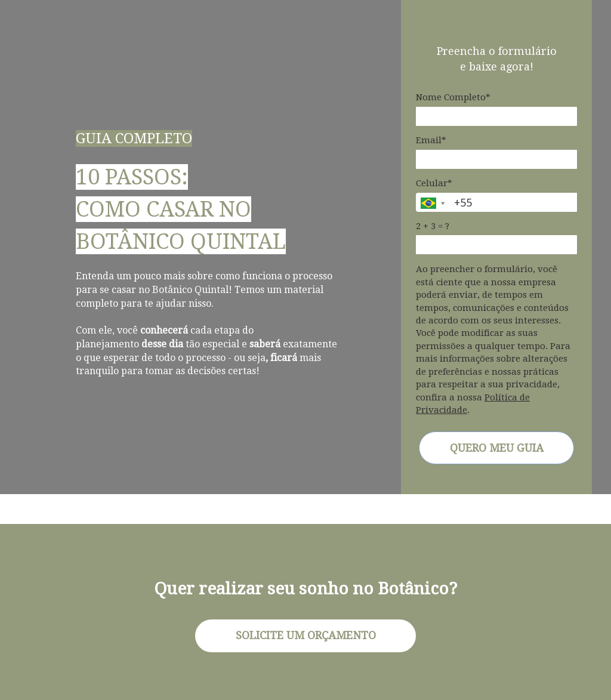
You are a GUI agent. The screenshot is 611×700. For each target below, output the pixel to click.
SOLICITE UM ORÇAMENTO (306, 635)
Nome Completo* (453, 97)
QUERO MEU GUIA (497, 448)
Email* (431, 140)
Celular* (434, 183)
